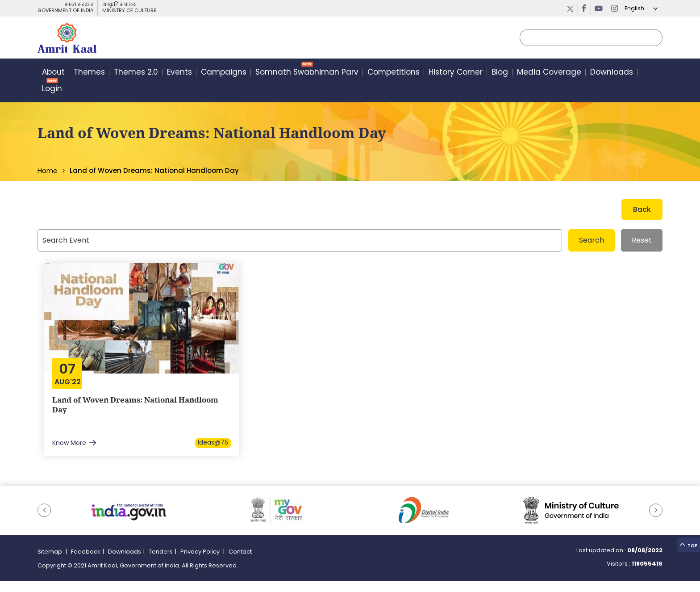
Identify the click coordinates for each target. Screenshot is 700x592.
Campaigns (224, 73)
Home (48, 170)
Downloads (612, 73)
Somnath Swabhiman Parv (307, 73)
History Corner (456, 73)
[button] (44, 521)
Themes (89, 73)
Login (52, 90)
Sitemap (50, 563)
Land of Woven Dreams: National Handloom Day (120, 406)
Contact (240, 563)
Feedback (86, 563)
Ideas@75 (213, 451)
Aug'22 (69, 382)
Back (642, 209)
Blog (500, 73)
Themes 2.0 (136, 73)
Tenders (161, 563)
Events (179, 73)
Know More (70, 452)
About (53, 73)
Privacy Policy (201, 563)
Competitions (394, 73)
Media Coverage (549, 73)
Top (687, 538)
